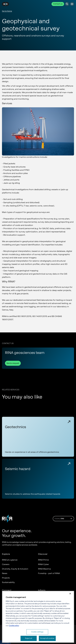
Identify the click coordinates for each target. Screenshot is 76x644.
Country (64, 519)
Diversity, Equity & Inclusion (15, 569)
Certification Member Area (15, 601)
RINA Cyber (43, 564)
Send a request (13, 363)
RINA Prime (43, 560)
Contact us (58, 4)
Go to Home (7, 11)
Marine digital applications (14, 609)
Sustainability (8, 582)
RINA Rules (43, 609)
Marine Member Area (12, 605)
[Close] (70, 613)
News (5, 573)
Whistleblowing (45, 605)
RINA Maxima (44, 569)
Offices (5, 596)
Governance (44, 601)
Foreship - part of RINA (49, 573)
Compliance (44, 596)
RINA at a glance (10, 560)
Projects (6, 578)
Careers (6, 564)
